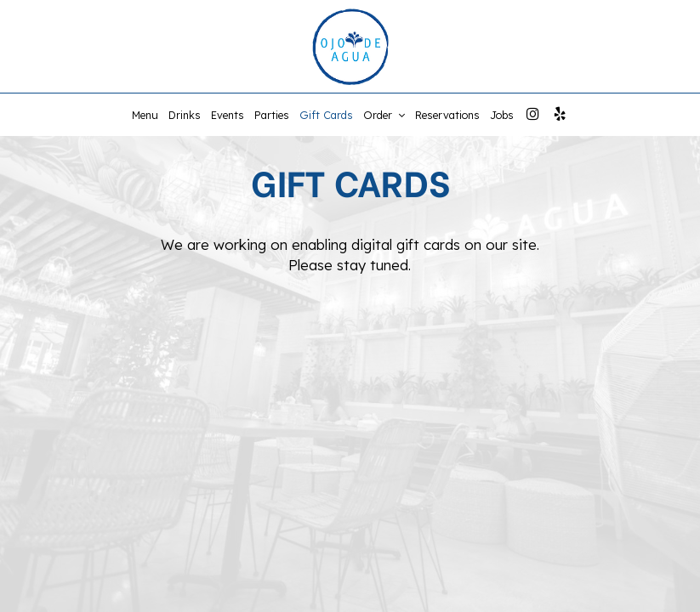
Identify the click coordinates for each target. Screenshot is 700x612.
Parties (272, 115)
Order (384, 115)
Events (228, 115)
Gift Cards (326, 115)
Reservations (447, 115)
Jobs (502, 115)
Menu (145, 115)
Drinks (185, 115)
